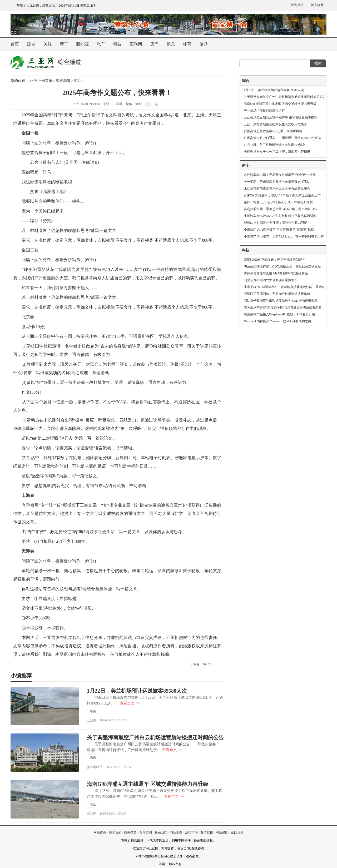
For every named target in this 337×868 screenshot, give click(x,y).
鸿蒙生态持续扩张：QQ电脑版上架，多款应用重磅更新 (282, 266)
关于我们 (115, 832)
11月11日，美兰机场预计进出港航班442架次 (274, 145)
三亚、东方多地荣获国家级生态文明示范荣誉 (275, 124)
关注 (48, 44)
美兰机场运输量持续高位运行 (264, 111)
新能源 (82, 44)
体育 (187, 44)
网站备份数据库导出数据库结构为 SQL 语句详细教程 (281, 301)
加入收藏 (317, 5)
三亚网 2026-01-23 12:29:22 (107, 720)
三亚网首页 (43, 81)
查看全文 (130, 703)
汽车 (101, 44)
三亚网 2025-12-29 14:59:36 (107, 814)
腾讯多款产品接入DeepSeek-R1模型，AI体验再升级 (279, 314)
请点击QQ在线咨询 (190, 848)
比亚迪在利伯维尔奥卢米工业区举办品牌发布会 (277, 189)
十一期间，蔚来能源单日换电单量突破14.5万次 (277, 182)
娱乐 (171, 44)
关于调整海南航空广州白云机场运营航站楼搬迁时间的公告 (155, 737)
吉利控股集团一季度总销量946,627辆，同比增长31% (280, 209)
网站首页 (100, 832)
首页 (15, 44)
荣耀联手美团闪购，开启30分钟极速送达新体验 (277, 294)
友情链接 (207, 832)
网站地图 (176, 832)
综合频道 (63, 81)
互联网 (136, 44)
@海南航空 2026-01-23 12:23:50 (110, 767)
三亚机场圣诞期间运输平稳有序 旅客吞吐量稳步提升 (281, 117)
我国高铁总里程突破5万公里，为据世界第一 (275, 131)
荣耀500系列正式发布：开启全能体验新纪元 (275, 260)
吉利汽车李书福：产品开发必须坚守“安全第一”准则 (280, 175)
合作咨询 (146, 832)
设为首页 (297, 5)
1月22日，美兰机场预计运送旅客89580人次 (137, 691)
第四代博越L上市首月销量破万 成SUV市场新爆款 (278, 202)
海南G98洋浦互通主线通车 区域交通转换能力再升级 (148, 784)
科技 (117, 44)
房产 (154, 44)
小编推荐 (21, 676)
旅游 (204, 44)
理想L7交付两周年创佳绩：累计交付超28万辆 (276, 223)
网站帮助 (222, 832)
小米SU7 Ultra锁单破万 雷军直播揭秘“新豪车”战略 (279, 230)
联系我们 (161, 832)
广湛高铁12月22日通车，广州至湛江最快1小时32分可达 (283, 138)
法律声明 (191, 832)
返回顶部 (237, 832)
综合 (31, 44)
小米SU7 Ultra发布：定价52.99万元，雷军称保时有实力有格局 (287, 236)
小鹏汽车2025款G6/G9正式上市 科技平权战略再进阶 (280, 216)
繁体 (129, 104)
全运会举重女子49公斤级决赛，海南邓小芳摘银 (277, 152)
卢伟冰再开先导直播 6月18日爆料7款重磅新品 (276, 273)
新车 (64, 44)
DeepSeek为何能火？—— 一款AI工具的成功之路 (277, 321)
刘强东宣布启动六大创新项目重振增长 (271, 280)
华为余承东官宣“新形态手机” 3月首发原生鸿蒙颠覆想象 (283, 307)
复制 (138, 104)
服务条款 (130, 832)
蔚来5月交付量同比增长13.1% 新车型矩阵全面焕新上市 (282, 195)
